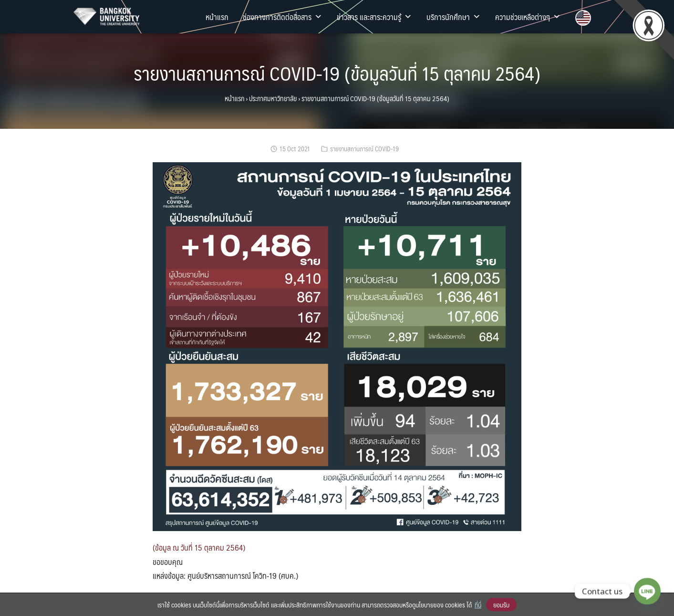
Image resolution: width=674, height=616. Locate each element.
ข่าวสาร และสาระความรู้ (374, 17)
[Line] (647, 591)
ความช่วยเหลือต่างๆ (528, 17)
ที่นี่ (478, 605)
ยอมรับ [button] (501, 605)
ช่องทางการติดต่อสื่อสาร (283, 17)
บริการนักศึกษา (454, 17)
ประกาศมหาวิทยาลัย (273, 98)
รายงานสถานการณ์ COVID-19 (364, 149)
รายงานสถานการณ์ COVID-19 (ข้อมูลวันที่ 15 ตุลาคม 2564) (337, 73)
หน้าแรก (217, 17)
